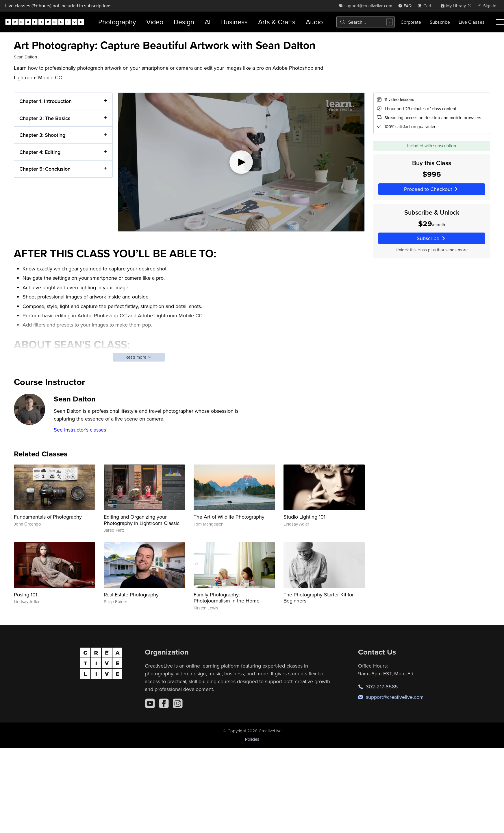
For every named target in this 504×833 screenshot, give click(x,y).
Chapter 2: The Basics (45, 118)
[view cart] (426, 6)
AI (208, 22)
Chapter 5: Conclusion (45, 169)
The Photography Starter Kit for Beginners (319, 598)
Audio (314, 22)
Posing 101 (26, 595)
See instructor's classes (80, 430)
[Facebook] (164, 703)
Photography (117, 22)
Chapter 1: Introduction (46, 101)
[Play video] (241, 162)
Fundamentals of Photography (48, 517)
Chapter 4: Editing (40, 152)
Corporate (411, 22)
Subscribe (440, 22)
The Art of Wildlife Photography (229, 517)
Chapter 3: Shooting (42, 135)
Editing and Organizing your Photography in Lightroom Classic (142, 520)
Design (184, 22)
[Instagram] (178, 703)
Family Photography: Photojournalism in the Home (227, 598)
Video (155, 22)
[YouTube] (150, 703)
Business (234, 22)
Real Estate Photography (131, 595)
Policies (252, 739)
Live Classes (472, 22)
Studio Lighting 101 (304, 517)
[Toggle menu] (500, 22)
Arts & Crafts (277, 22)
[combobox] (366, 22)
